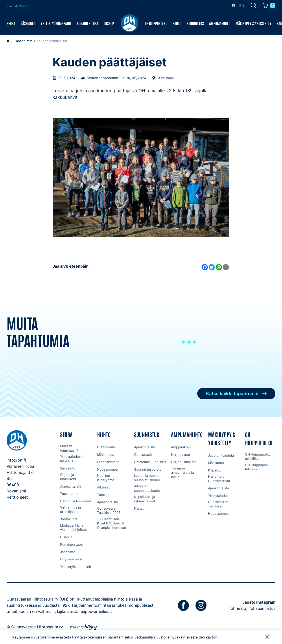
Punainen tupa (88, 23)
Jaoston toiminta (221, 455)
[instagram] (201, 605)
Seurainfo (68, 468)
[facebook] (183, 605)
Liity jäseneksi (71, 559)
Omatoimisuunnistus (150, 462)
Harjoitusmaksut (184, 462)
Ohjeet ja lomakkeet (68, 477)
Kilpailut (214, 470)
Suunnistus (195, 23)
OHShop (109, 23)
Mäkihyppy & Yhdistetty (253, 23)
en (242, 6)
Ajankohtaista (71, 486)
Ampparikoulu (182, 447)
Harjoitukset (181, 455)
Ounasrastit (143, 455)
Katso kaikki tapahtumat (232, 394)
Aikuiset (103, 487)
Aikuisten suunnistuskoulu (147, 488)
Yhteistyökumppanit (56, 23)
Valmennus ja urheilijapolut (70, 510)
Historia (66, 537)
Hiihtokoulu (106, 447)
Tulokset (104, 495)
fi (233, 6)
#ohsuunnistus (262, 608)
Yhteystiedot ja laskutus (72, 459)
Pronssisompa (108, 462)
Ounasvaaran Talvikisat (218, 504)
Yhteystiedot (218, 496)
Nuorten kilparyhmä (106, 478)
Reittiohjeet (17, 497)
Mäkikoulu (216, 463)
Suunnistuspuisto (148, 469)
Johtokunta (69, 519)
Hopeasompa (107, 469)
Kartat (139, 508)
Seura (11, 23)
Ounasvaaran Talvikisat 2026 (109, 511)
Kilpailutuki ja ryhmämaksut (145, 499)
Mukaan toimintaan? (69, 448)
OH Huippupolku (156, 23)
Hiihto (177, 23)
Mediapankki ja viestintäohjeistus (74, 528)
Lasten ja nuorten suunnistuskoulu (148, 478)
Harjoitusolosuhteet (76, 501)
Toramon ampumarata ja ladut (182, 473)
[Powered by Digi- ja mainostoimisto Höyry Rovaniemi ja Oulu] (84, 626)
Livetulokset (17, 6)
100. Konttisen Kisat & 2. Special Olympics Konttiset (112, 523)
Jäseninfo (28, 23)
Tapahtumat (69, 494)
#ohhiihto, (238, 608)
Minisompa (106, 455)
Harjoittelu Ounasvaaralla (219, 479)
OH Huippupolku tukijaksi (258, 467)
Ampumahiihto (220, 23)
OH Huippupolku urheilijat (258, 457)
